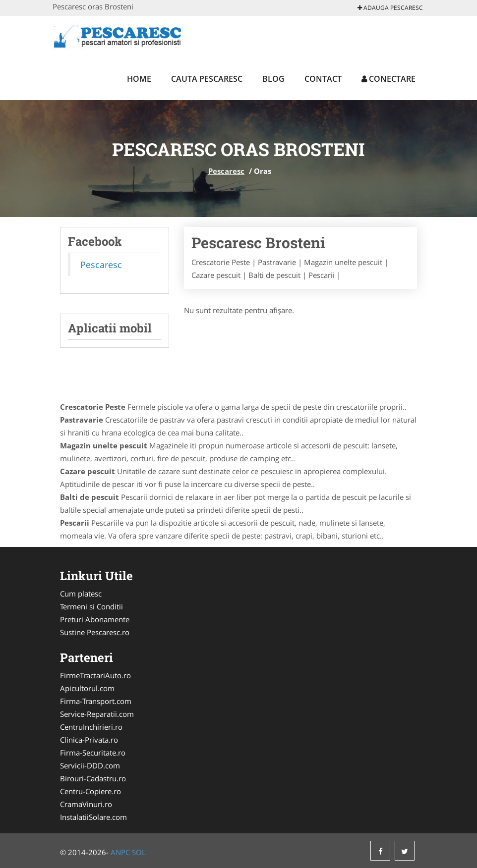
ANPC (120, 852)
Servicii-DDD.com (90, 765)
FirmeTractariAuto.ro (95, 675)
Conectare (388, 79)
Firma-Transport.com (96, 701)
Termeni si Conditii (91, 606)
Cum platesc (81, 594)
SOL (139, 852)
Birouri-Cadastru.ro (93, 778)
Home (139, 79)
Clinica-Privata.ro (89, 740)
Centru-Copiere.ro (90, 791)
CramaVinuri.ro (86, 804)
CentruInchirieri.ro (91, 727)
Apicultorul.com (87, 688)
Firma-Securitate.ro (93, 753)
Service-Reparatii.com (97, 714)
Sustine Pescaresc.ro (95, 632)
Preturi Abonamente (95, 619)
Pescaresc (226, 171)
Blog (273, 79)
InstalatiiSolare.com (93, 817)
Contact (323, 79)
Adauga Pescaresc (390, 8)
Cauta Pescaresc (207, 79)
